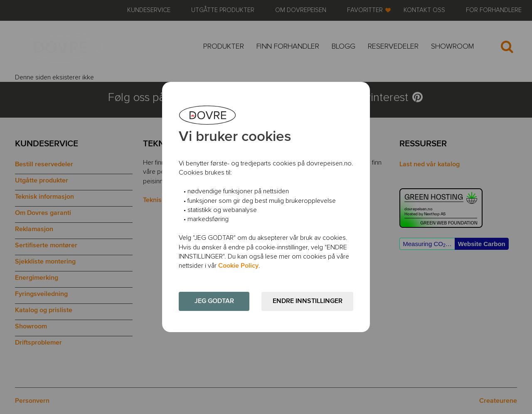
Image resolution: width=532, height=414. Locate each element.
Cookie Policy (238, 266)
